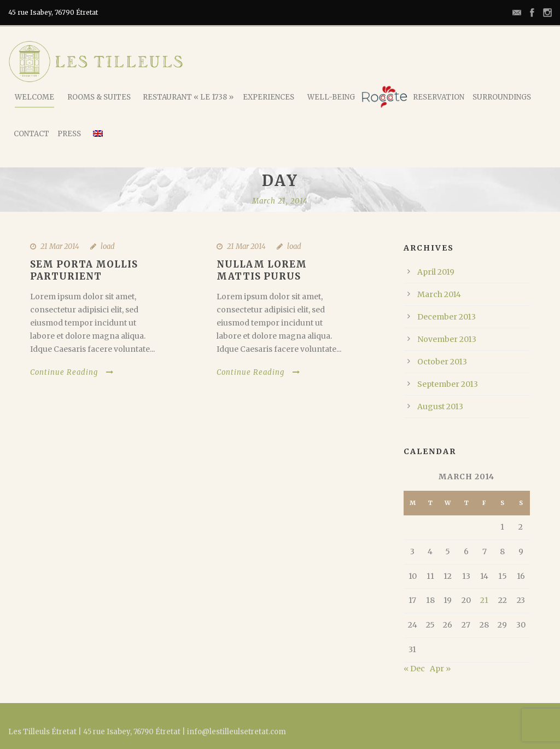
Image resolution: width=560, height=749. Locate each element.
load (108, 246)
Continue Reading (72, 372)
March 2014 (439, 294)
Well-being (331, 97)
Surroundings (502, 97)
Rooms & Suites (99, 97)
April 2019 (436, 272)
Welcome (34, 97)
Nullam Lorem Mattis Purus (262, 270)
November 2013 (447, 339)
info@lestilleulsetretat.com (237, 732)
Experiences (269, 97)
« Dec (414, 669)
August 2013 (440, 407)
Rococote (384, 97)
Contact (31, 134)
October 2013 (442, 362)
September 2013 (448, 384)
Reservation (439, 97)
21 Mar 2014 (60, 246)
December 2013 (447, 317)
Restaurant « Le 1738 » (188, 97)
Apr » (440, 669)
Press (69, 134)
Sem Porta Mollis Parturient (84, 270)
